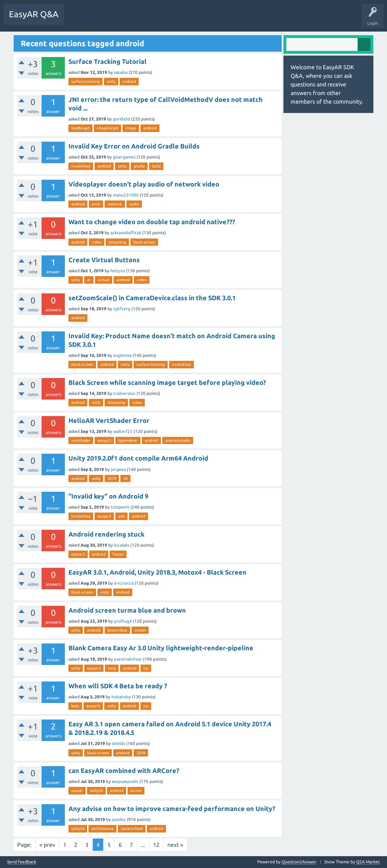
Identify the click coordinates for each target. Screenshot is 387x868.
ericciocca (124, 583)
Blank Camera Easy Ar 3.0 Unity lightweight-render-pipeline (161, 648)
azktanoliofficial (126, 233)
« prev (47, 845)
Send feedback (22, 862)
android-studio (178, 440)
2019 (112, 478)
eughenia (122, 355)
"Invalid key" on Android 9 (108, 496)
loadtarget (80, 128)
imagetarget (107, 128)
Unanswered (109, 19)
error (96, 204)
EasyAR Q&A (34, 14)
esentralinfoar (128, 659)
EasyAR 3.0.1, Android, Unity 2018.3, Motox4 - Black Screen (157, 572)
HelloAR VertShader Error (109, 420)
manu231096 (126, 195)
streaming (117, 242)
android (129, 81)
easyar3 (104, 440)
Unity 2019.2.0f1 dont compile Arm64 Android (138, 458)
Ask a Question (167, 19)
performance (102, 829)
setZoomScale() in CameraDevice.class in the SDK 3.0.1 (152, 298)
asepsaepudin (125, 781)
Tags (137, 19)
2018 (141, 753)
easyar (77, 791)
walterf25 (123, 431)
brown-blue (117, 630)
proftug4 (123, 621)
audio (134, 204)
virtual (104, 280)
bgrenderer (128, 440)
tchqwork (120, 507)
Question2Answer (299, 862)
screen (140, 630)
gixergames (124, 157)
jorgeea (118, 469)
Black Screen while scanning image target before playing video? (167, 382)
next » (175, 845)
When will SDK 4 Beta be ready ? (118, 686)
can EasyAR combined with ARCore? (124, 770)
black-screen (144, 242)
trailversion (124, 393)
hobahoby (121, 697)
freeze (118, 554)
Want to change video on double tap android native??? (152, 222)
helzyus (118, 271)
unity (111, 81)
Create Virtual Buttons (104, 260)
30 (125, 478)
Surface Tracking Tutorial (107, 61)
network (115, 204)
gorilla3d (121, 119)
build (156, 166)
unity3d (96, 791)
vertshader (81, 440)
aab (121, 516)
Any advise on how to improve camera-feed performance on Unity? (172, 808)
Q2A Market (368, 862)
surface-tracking (85, 81)
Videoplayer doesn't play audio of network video (144, 184)
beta (75, 706)
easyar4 (93, 706)
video (97, 242)
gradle (139, 166)
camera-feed (132, 829)
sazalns (121, 72)
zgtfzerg (122, 309)
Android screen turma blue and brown (127, 610)
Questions (79, 19)
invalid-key (81, 166)
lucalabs (122, 545)
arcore (136, 791)
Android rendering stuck (106, 534)
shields (118, 743)
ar (89, 280)
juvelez (119, 819)
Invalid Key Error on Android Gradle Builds (134, 146)
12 (156, 845)
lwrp (112, 668)
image (131, 128)
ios (146, 668)
